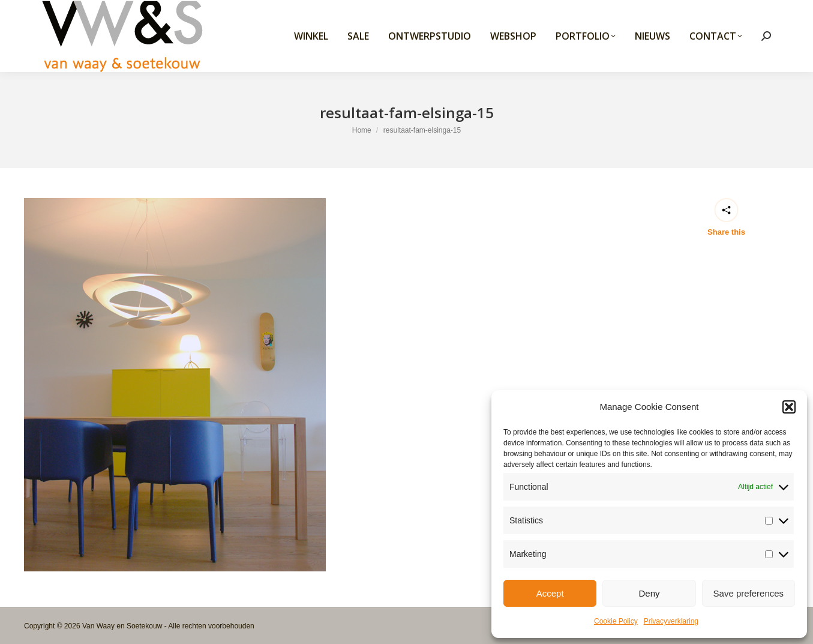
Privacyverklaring (671, 621)
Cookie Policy (616, 621)
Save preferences (749, 593)
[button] (789, 407)
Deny (649, 593)
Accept (550, 593)
